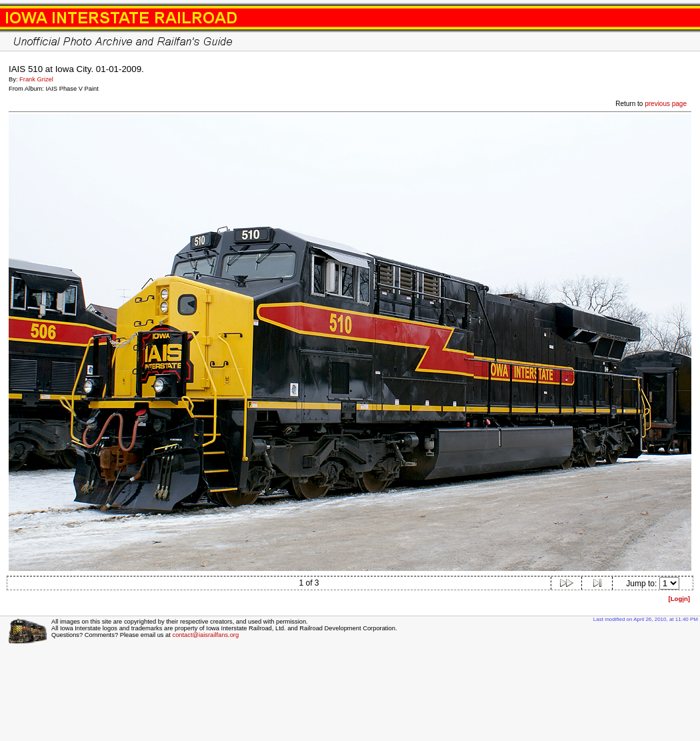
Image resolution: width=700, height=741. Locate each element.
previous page (666, 104)
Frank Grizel (36, 79)
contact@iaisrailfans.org (205, 635)
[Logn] (679, 599)
